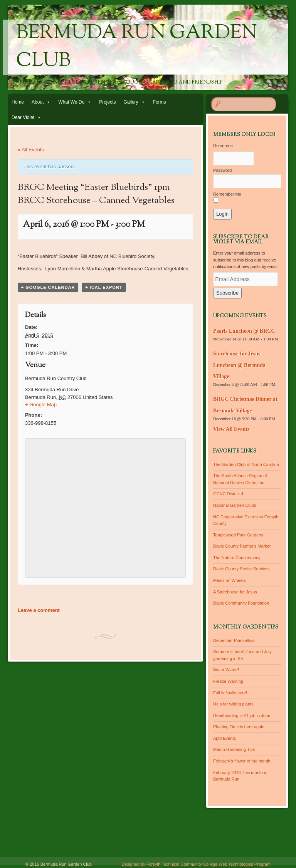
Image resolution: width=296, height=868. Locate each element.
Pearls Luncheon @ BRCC (244, 331)
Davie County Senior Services (241, 569)
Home (18, 102)
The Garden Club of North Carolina (246, 464)
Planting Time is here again (239, 727)
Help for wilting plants (233, 704)
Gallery (131, 102)
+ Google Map (41, 405)
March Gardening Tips (234, 749)
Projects (107, 102)
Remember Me (227, 194)
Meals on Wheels (229, 580)
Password (222, 170)
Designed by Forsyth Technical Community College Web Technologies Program (196, 864)
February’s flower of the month (242, 761)
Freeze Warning (228, 681)
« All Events (31, 150)
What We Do (71, 102)
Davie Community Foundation (241, 603)
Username (223, 146)
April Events (225, 738)
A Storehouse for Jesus (235, 592)
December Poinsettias (234, 640)
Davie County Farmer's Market (242, 546)
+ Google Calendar (48, 287)
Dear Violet (23, 117)
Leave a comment (39, 610)
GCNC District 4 (228, 494)
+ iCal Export (104, 287)
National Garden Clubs (235, 505)
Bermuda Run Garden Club (137, 47)
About (38, 102)
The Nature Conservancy (237, 558)
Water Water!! (226, 670)
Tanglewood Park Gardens (238, 535)
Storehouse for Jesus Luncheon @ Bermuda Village (239, 365)
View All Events (231, 429)
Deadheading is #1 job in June (242, 716)
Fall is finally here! (230, 693)
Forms (160, 102)
